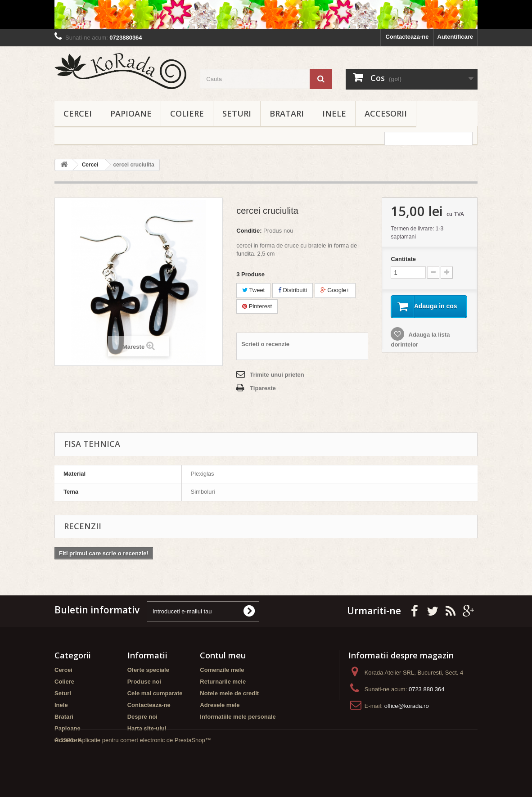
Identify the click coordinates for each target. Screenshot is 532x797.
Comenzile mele (222, 670)
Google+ (335, 290)
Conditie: (249, 231)
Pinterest (257, 306)
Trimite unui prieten (277, 375)
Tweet (253, 290)
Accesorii (386, 113)
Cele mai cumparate (155, 693)
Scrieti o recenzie (265, 344)
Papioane (131, 113)
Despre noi (142, 717)
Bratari (287, 113)
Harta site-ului (147, 728)
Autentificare (455, 37)
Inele (334, 113)
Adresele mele (220, 705)
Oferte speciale (148, 670)
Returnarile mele (223, 682)
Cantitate (403, 259)
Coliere (187, 113)
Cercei (78, 113)
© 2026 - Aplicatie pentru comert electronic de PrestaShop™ (133, 772)
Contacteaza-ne (407, 37)
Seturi (237, 113)
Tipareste (263, 388)
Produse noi (144, 682)
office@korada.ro (407, 706)
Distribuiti (293, 290)
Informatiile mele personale (238, 717)
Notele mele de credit (229, 693)
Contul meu (223, 655)
